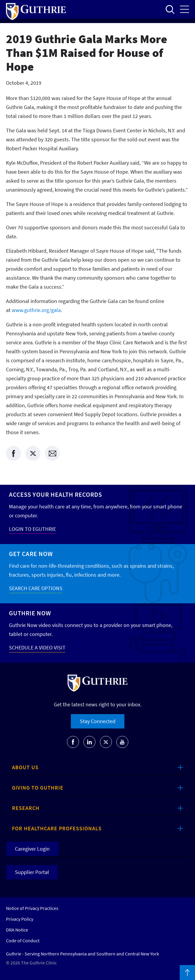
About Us (25, 767)
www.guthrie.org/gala (36, 310)
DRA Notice (17, 930)
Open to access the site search (170, 9)
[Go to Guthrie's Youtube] (122, 742)
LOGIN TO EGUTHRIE (32, 529)
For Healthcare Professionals (57, 828)
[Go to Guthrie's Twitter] (106, 742)
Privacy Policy (20, 919)
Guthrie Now (30, 613)
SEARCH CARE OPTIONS (36, 588)
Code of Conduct (23, 940)
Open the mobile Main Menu (185, 9)
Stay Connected (98, 721)
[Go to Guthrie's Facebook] (73, 742)
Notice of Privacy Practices (32, 908)
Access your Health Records (55, 494)
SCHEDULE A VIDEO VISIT (37, 647)
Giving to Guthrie (38, 788)
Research (26, 808)
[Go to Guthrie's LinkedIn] (89, 742)
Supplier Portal (32, 872)
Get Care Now (31, 554)
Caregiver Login (32, 849)
